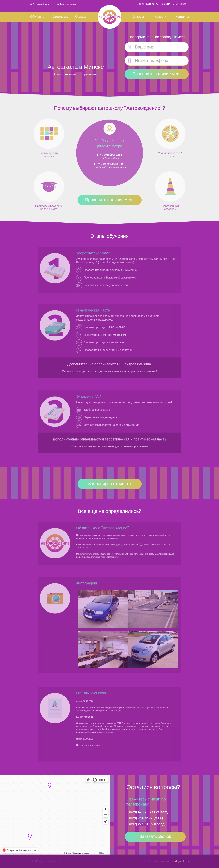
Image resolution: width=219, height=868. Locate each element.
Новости (160, 17)
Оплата (80, 17)
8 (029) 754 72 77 (140, 818)
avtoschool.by (51, 861)
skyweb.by (182, 861)
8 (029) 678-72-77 (140, 812)
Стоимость (60, 17)
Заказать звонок (155, 837)
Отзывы (138, 17)
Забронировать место (109, 484)
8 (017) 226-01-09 (140, 824)
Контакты (182, 17)
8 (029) (148, 4)
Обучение (37, 17)
